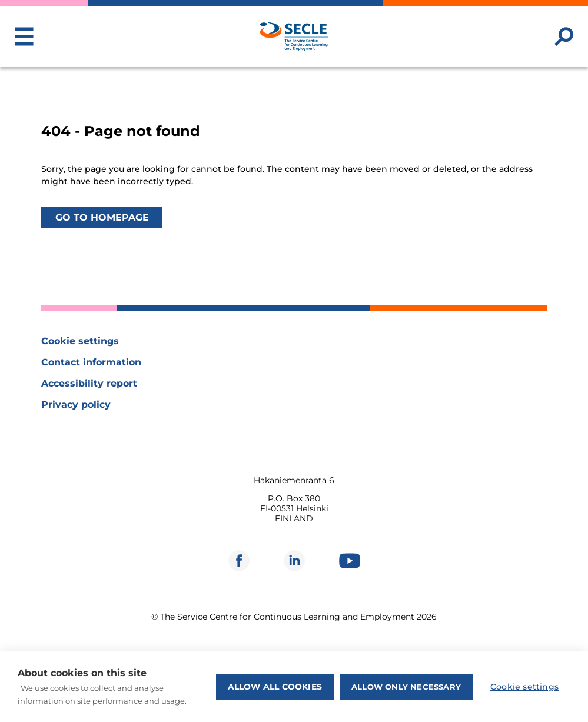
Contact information (91, 362)
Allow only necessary (406, 687)
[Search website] (564, 36)
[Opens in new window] (239, 561)
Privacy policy (76, 405)
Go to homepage (102, 217)
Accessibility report (89, 383)
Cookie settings (80, 341)
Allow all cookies (275, 687)
